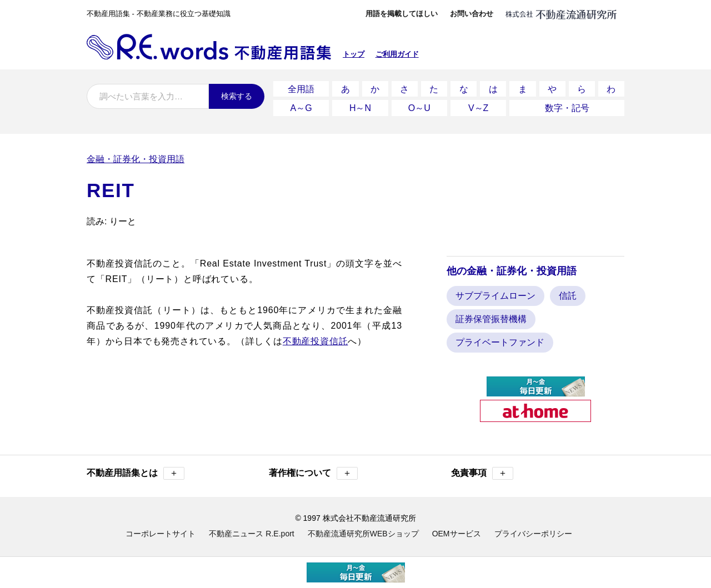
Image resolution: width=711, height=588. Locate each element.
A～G (301, 105)
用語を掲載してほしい (402, 14)
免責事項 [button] (482, 470)
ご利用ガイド (397, 54)
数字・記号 (567, 105)
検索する (237, 96)
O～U (419, 105)
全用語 (301, 88)
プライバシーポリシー (533, 530)
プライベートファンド (500, 339)
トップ (354, 54)
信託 (568, 292)
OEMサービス (457, 530)
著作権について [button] (313, 470)
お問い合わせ (472, 14)
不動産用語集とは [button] (136, 470)
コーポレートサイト (161, 530)
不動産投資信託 (316, 337)
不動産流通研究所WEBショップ (363, 530)
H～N (360, 105)
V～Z (478, 105)
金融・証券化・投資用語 (136, 155)
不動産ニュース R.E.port (251, 530)
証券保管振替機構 (491, 316)
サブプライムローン (495, 292)
